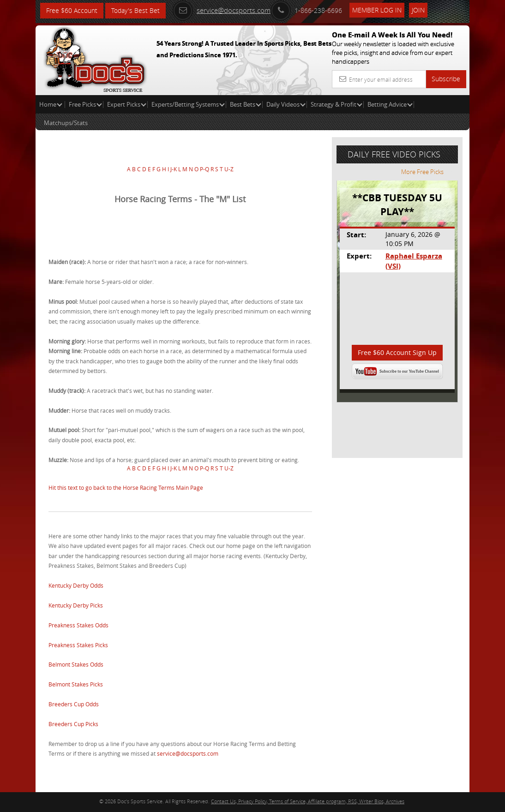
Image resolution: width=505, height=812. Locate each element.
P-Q (204, 169)
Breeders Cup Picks (73, 724)
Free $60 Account (72, 10)
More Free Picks (428, 172)
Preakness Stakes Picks (78, 645)
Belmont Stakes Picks (76, 684)
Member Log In (377, 10)
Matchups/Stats (66, 123)
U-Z (229, 169)
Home (51, 104)
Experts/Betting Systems (188, 104)
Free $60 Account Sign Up (397, 352)
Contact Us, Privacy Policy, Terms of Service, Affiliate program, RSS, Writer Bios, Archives (308, 801)
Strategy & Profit (337, 104)
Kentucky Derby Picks (76, 605)
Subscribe (446, 79)
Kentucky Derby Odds (76, 585)
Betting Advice (390, 104)
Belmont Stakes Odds (76, 664)
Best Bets (246, 104)
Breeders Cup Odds (74, 704)
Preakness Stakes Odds (78, 625)
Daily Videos (286, 104)
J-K (174, 169)
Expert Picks (127, 104)
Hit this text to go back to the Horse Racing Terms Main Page (126, 487)
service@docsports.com (222, 10)
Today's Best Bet (135, 10)
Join (418, 10)
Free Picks (85, 104)
